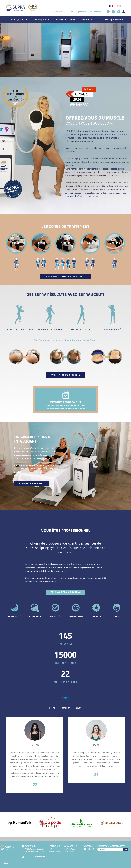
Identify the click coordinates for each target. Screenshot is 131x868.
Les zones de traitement (66, 19)
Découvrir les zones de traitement (66, 276)
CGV (50, 849)
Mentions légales (54, 852)
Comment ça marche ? (18, 19)
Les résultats (88, 19)
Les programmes (42, 19)
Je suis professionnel (114, 19)
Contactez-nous (95, 12)
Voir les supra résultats (66, 375)
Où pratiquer (81, 12)
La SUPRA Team (69, 849)
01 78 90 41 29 (40, 857)
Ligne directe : (61, 12)
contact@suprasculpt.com (35, 852)
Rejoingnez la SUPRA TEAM (66, 592)
